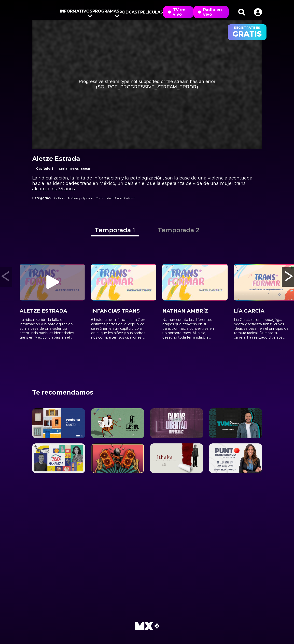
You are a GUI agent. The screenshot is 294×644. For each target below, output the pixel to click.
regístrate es (247, 32)
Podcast (130, 12)
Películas (152, 12)
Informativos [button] (76, 12)
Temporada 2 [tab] (179, 230)
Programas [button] (106, 12)
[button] (258, 12)
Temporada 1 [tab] (115, 230)
